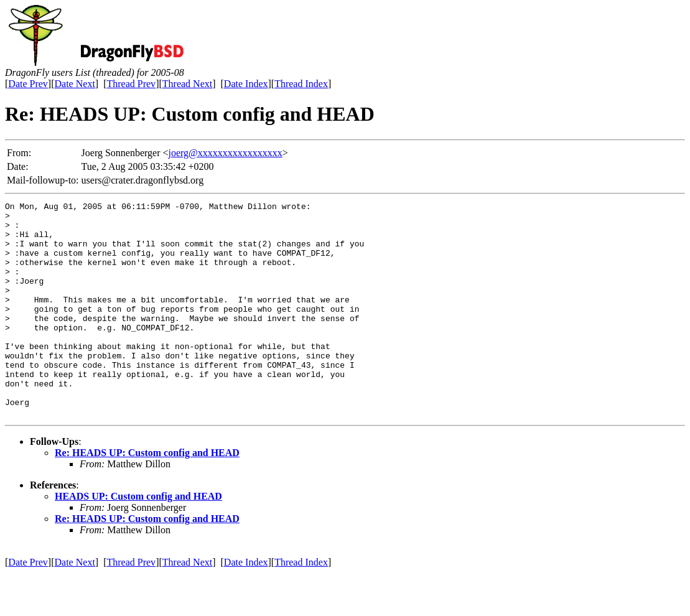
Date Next (75, 84)
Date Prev (28, 84)
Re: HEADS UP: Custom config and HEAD (147, 496)
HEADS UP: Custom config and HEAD (138, 539)
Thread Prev (131, 84)
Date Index (246, 84)
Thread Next (187, 84)
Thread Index (301, 84)
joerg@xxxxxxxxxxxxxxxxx (226, 153)
